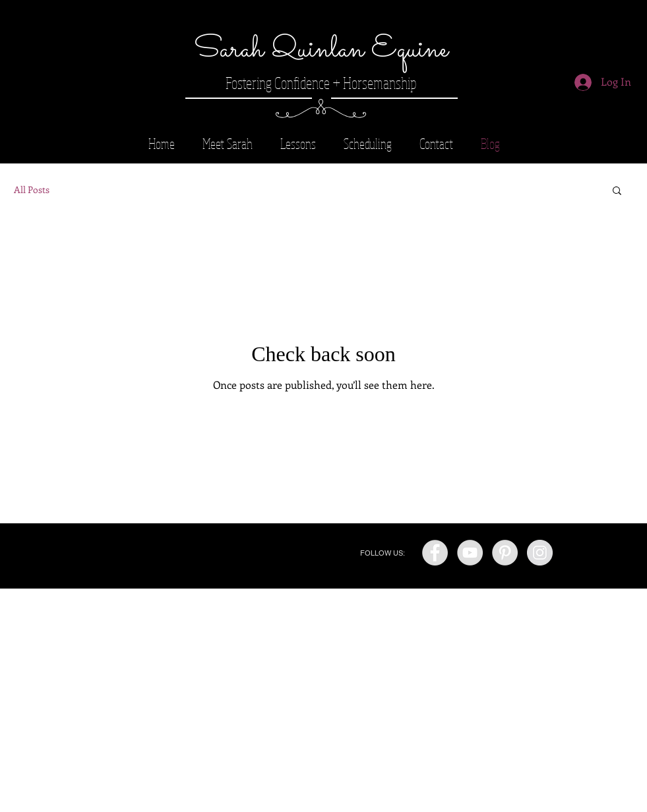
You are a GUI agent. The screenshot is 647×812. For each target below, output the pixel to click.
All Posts (32, 189)
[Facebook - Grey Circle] (435, 553)
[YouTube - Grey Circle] (470, 553)
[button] (617, 191)
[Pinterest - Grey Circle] (505, 553)
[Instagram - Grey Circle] (540, 553)
